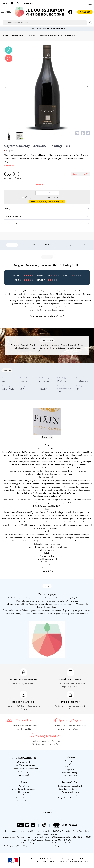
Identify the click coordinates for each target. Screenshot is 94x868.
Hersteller (83, 245)
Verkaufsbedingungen (70, 773)
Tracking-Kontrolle (70, 764)
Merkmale (49, 245)
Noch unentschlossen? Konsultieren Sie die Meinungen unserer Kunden (47, 743)
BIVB (50, 571)
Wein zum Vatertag (24, 801)
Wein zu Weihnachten (24, 798)
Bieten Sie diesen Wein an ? (47, 224)
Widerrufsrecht (70, 767)
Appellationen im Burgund (70, 795)
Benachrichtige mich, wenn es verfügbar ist (47, 202)
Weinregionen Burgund (70, 792)
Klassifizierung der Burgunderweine (70, 786)
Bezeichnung (66, 245)
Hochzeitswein (24, 792)
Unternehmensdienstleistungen (24, 789)
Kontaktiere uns (47, 812)
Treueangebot (70, 761)
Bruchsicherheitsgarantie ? (47, 216)
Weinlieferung (24, 786)
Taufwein (24, 795)
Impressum (70, 770)
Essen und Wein (31, 245)
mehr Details (9, 165)
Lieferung (47, 209)
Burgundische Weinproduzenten (70, 798)
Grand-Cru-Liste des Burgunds (70, 789)
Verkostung (12, 245)
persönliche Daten (70, 775)
